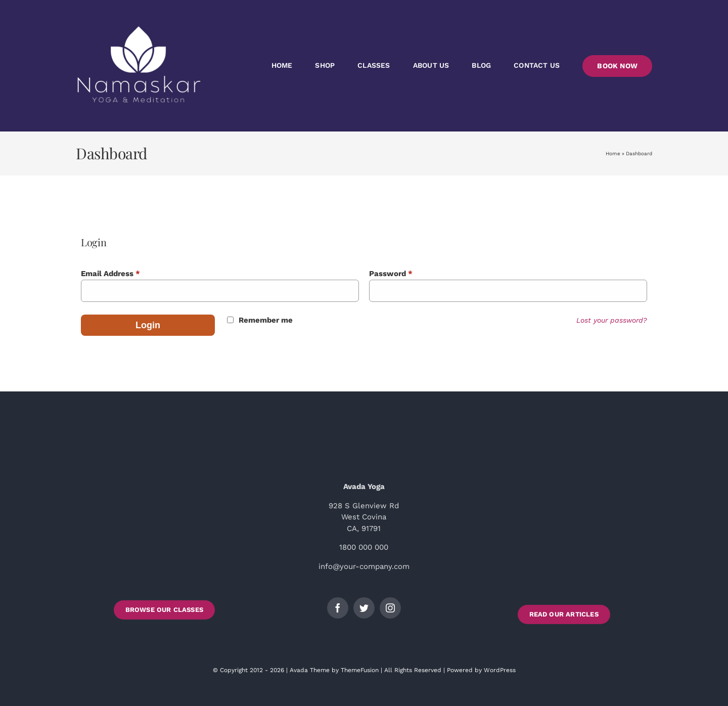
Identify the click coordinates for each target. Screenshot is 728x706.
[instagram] (390, 608)
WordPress (500, 670)
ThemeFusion (360, 670)
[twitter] (364, 608)
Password (391, 274)
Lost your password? (612, 320)
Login (148, 325)
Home (613, 153)
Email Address (110, 274)
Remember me (266, 320)
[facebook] (338, 608)
